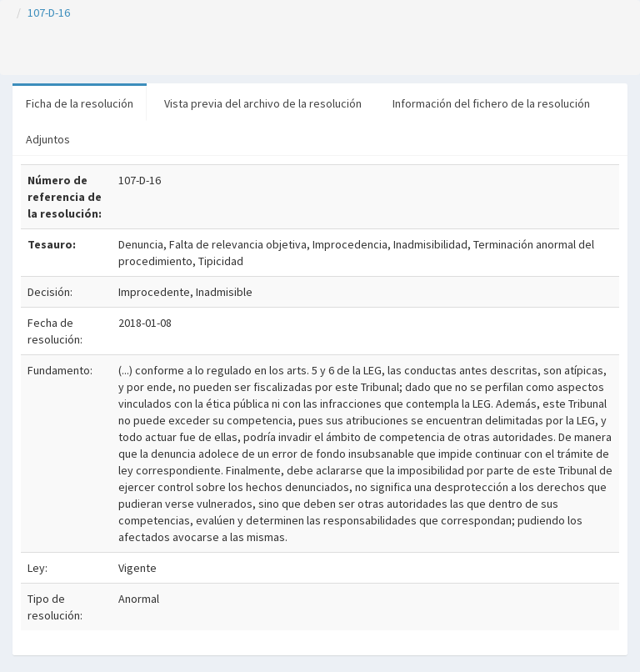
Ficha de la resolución (80, 103)
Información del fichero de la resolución (491, 103)
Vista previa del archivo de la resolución (263, 103)
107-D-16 (49, 13)
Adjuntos (48, 139)
